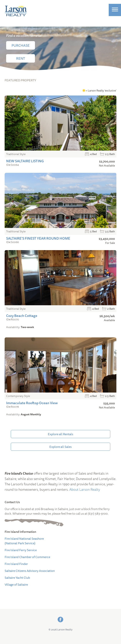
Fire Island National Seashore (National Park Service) (24, 541)
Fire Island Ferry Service (21, 550)
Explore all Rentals (61, 434)
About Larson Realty (85, 489)
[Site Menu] (115, 10)
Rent (21, 58)
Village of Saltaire (16, 584)
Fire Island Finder (16, 564)
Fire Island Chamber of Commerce (27, 557)
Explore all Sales (61, 447)
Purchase (21, 45)
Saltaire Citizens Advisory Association (30, 571)
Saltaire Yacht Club (17, 578)
